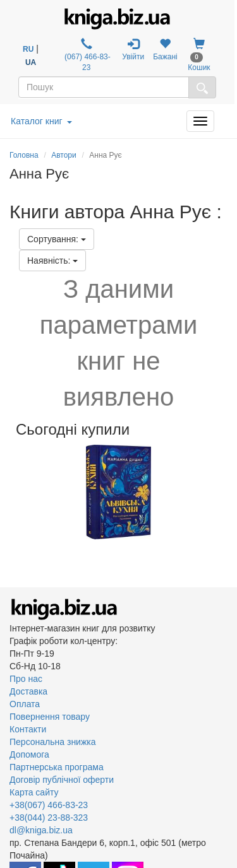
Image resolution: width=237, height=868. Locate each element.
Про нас (26, 679)
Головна (24, 155)
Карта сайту (34, 792)
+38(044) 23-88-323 (49, 818)
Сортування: (57, 239)
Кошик (199, 55)
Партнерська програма (57, 767)
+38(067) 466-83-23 (49, 805)
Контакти (28, 729)
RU (28, 49)
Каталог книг (41, 121)
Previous (11, 492)
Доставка (28, 691)
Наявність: (52, 261)
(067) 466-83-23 (87, 55)
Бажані (165, 50)
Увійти (133, 50)
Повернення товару (50, 717)
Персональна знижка (53, 742)
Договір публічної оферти (62, 780)
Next (226, 492)
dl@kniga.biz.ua (41, 830)
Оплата (25, 704)
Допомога (29, 754)
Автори (64, 155)
